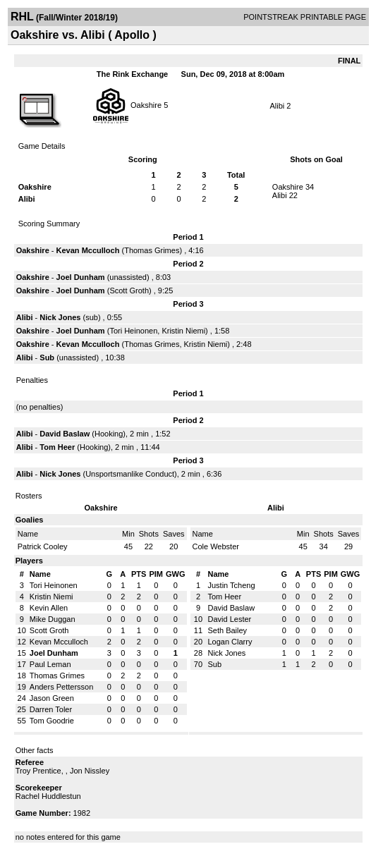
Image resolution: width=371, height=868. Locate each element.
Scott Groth (129, 291)
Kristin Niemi (183, 331)
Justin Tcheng (231, 585)
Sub (48, 357)
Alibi (277, 106)
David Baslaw (65, 434)
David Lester (229, 619)
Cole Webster (216, 546)
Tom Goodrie (52, 721)
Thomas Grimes (152, 250)
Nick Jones (60, 317)
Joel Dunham (81, 277)
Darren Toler (51, 709)
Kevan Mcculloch (88, 250)
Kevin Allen (49, 608)
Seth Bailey (227, 630)
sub (92, 317)
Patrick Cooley (43, 546)
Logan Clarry (230, 642)
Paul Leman (50, 664)
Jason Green (52, 698)
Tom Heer (57, 447)
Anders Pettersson (62, 687)
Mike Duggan (53, 619)
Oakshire (146, 104)
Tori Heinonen (133, 331)
